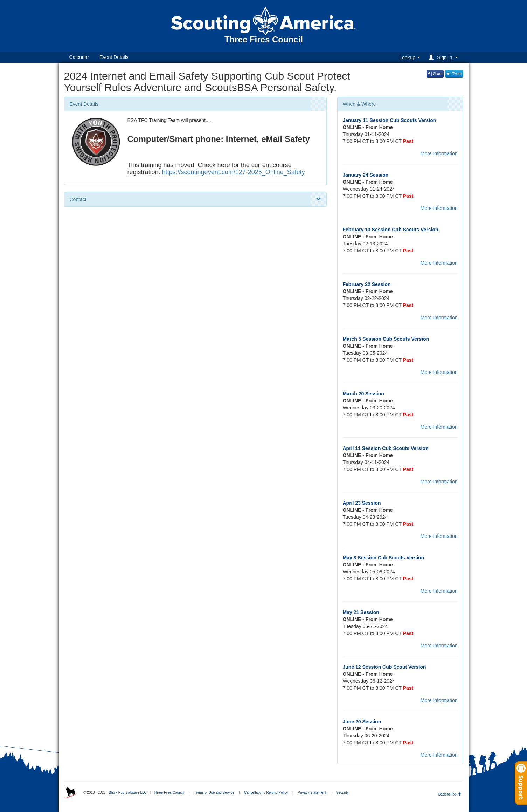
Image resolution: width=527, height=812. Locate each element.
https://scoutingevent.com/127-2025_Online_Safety (234, 172)
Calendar (79, 57)
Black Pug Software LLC (127, 793)
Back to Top (450, 794)
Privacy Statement (312, 793)
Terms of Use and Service (214, 793)
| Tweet (454, 74)
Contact (195, 199)
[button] (444, 57)
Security (342, 793)
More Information (439, 153)
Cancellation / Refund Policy (266, 793)
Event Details (114, 57)
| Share (435, 74)
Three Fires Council (169, 793)
